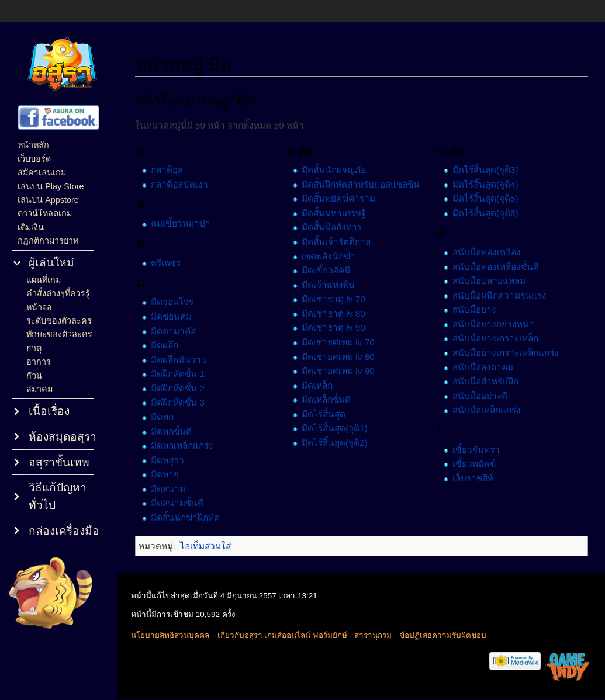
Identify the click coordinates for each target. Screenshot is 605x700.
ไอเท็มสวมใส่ (211, 546)
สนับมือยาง (476, 309)
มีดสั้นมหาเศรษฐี (337, 213)
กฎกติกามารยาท (48, 241)
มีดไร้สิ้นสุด (327, 414)
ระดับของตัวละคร (59, 321)
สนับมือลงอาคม (485, 367)
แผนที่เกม (44, 280)
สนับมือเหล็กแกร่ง (488, 410)
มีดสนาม (174, 489)
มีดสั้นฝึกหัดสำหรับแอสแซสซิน (364, 184)
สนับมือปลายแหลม (491, 281)
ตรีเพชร (172, 263)
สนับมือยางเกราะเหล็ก (497, 338)
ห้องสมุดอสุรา (63, 437)
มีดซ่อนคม (177, 316)
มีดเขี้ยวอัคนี (330, 270)
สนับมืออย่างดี (482, 396)
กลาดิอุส (173, 170)
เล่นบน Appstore (48, 200)
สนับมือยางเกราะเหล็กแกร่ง (507, 353)
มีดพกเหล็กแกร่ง (188, 446)
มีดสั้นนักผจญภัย (337, 170)
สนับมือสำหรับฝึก (487, 381)
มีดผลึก (170, 345)
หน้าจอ (39, 307)
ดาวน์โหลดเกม (45, 213)
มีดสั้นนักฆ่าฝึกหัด (191, 517)
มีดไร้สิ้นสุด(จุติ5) (487, 198)
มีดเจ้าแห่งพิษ (332, 284)
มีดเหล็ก (321, 385)
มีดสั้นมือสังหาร (335, 227)
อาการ (39, 362)
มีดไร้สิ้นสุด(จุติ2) (338, 443)
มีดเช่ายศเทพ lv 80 (342, 356)
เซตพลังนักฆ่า (332, 256)
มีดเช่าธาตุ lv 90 (337, 328)
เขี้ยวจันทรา (478, 449)
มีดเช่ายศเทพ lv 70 (342, 342)
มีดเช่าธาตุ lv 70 (337, 299)
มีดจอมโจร (178, 302)
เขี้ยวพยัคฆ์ (476, 464)
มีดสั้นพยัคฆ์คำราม (342, 198)
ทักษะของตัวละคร (59, 334)
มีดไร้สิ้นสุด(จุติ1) (338, 428)
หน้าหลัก (33, 145)
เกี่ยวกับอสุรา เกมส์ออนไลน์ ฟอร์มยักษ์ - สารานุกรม (311, 636)
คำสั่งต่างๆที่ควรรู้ (58, 293)
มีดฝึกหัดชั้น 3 (184, 402)
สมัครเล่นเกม (42, 172)
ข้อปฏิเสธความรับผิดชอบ (449, 636)
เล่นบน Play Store (51, 186)
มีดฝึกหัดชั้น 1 (184, 374)
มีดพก (168, 417)
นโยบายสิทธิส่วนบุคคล (177, 636)
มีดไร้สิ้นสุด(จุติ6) (487, 213)
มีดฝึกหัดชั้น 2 (184, 388)
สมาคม (39, 389)
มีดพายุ (171, 474)
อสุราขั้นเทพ (59, 462)
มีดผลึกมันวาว (184, 359)
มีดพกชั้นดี (177, 431)
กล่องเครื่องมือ (64, 531)
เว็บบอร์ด (34, 159)
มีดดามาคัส (179, 330)
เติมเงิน (31, 227)
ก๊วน (34, 376)
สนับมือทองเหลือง (488, 252)
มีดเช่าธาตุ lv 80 (337, 313)
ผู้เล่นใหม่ (51, 263)
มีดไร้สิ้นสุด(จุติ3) (487, 170)
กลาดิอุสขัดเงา (185, 184)
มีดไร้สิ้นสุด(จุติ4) (487, 184)
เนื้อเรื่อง (49, 411)
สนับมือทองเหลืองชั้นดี (497, 266)
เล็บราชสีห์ (475, 478)
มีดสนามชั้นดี (183, 503)
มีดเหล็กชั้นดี (330, 399)
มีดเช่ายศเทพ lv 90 (342, 371)
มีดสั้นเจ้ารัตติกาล (340, 242)
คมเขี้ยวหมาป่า (186, 223)
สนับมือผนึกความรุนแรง (501, 295)
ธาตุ (34, 348)
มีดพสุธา (173, 460)
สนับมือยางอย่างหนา (495, 324)
